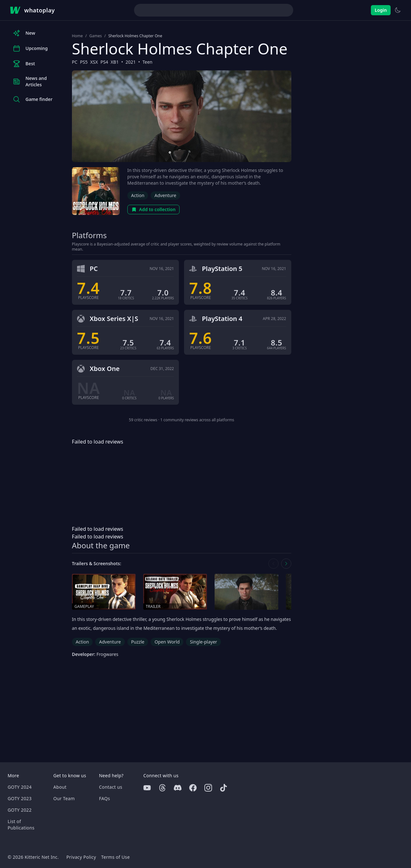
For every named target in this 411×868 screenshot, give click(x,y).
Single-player (203, 642)
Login (381, 10)
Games (95, 36)
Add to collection (154, 209)
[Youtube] (147, 788)
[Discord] (178, 788)
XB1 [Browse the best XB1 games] (115, 62)
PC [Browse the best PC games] (75, 62)
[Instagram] (208, 788)
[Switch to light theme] (398, 10)
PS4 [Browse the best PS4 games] (104, 62)
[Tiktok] (223, 788)
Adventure (165, 195)
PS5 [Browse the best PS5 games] (84, 62)
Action (138, 195)
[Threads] (162, 788)
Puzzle (138, 642)
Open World (167, 642)
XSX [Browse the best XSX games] (94, 62)
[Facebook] (193, 788)
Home (77, 36)
